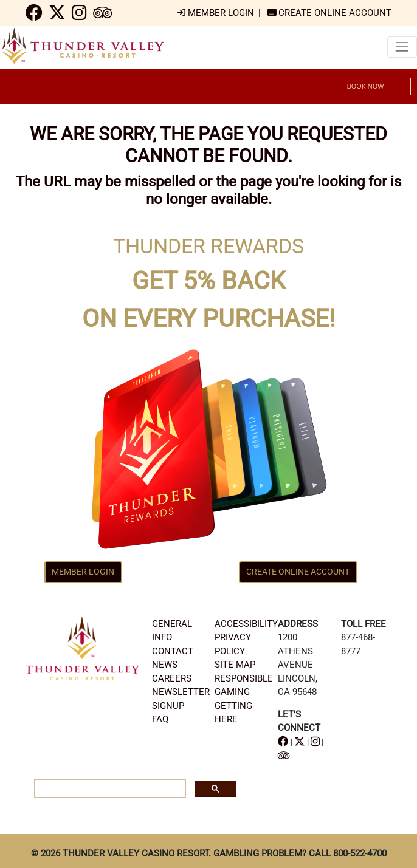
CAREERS (172, 678)
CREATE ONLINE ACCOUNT (298, 572)
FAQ (160, 719)
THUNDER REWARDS (208, 246)
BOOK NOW (366, 86)
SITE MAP (235, 665)
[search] (109, 789)
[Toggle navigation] (402, 47)
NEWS (165, 665)
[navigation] (34, 16)
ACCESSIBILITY (246, 624)
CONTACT (173, 651)
